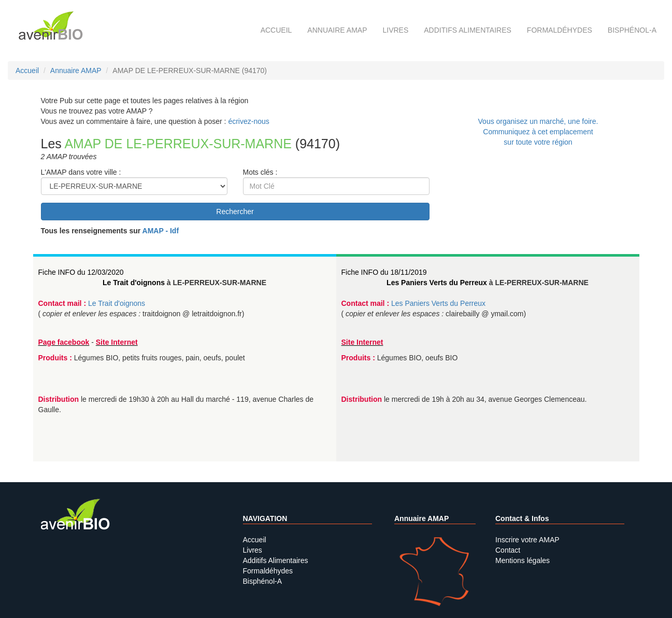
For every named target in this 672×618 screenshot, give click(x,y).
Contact (508, 550)
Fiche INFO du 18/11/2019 (384, 272)
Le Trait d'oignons (134, 283)
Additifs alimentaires (468, 30)
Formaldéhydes (560, 30)
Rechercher (235, 212)
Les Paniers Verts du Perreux (437, 283)
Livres (395, 30)
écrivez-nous (248, 121)
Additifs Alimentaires (276, 560)
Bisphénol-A (632, 30)
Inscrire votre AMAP (527, 540)
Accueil (276, 30)
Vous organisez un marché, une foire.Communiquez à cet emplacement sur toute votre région (538, 132)
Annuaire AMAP (337, 30)
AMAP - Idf (161, 231)
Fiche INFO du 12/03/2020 (81, 272)
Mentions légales (523, 560)
